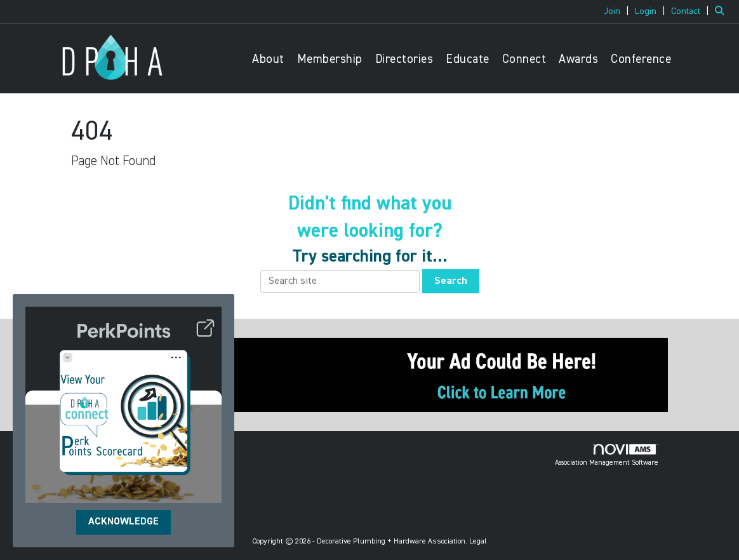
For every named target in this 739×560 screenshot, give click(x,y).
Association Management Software (607, 455)
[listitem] (618, 11)
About (268, 59)
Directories (404, 59)
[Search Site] (722, 11)
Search (451, 281)
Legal (478, 542)
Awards (578, 59)
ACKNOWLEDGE (123, 522)
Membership (330, 59)
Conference (641, 59)
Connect (524, 59)
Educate (468, 59)
